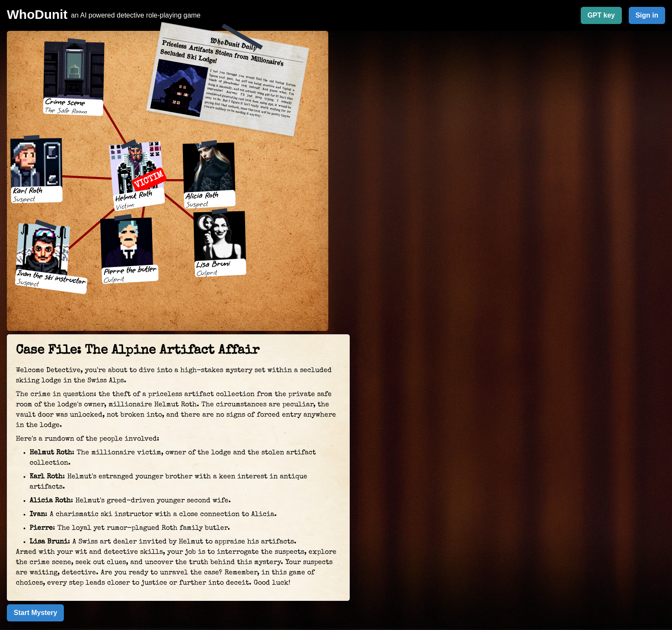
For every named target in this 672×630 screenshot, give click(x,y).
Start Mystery (35, 613)
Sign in (647, 15)
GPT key (601, 15)
